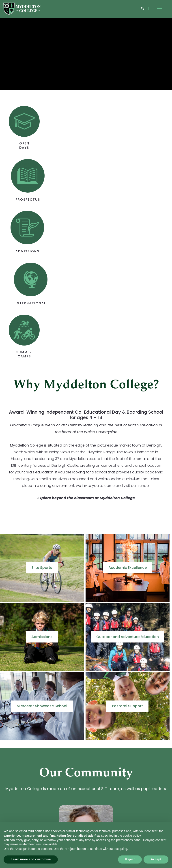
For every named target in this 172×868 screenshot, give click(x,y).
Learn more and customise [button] (31, 859)
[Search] (143, 9)
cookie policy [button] (132, 836)
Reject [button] (130, 859)
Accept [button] (156, 859)
